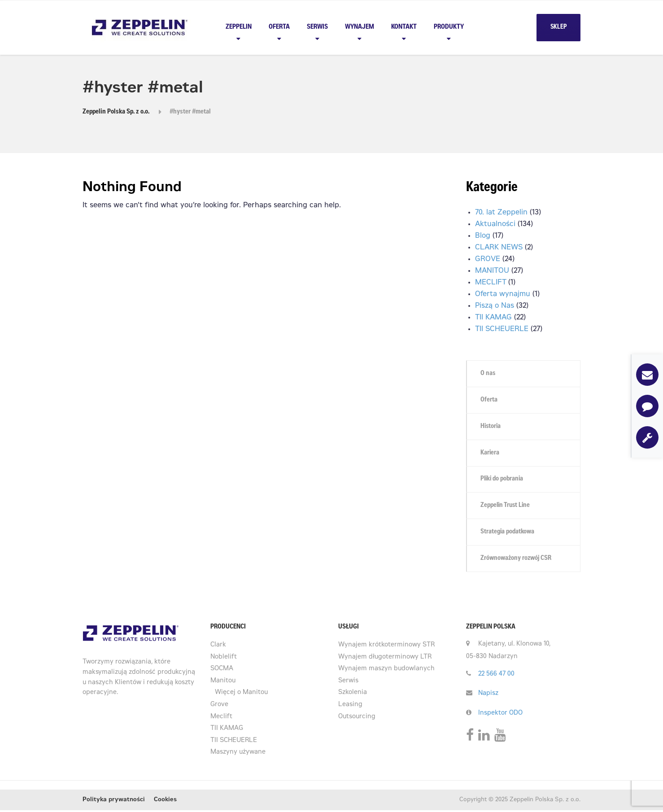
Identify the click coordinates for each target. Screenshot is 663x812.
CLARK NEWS (499, 248)
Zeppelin (239, 27)
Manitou (223, 683)
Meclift (221, 719)
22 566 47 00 (496, 676)
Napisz (488, 695)
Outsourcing (357, 719)
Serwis (317, 27)
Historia (492, 427)
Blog (483, 236)
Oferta (279, 27)
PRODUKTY (449, 27)
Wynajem (360, 27)
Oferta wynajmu (503, 294)
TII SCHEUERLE (502, 329)
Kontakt (404, 27)
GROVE (488, 259)
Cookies (165, 802)
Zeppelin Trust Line (507, 507)
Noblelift (224, 659)
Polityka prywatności (114, 802)
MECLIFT (491, 283)
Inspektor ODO (500, 715)
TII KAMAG (493, 318)
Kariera (491, 453)
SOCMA (222, 671)
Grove (219, 707)
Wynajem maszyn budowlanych (386, 671)
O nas (489, 373)
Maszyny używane (238, 754)
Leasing (350, 707)
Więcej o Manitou (241, 695)
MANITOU (492, 271)
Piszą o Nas (495, 306)
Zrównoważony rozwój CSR (517, 560)
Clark (218, 647)
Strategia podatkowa (508, 533)
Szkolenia (353, 695)
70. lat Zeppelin (501, 213)
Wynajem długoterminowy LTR (385, 659)
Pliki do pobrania (503, 480)
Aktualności (495, 224)
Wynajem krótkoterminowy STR (386, 647)
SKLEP (558, 27)
